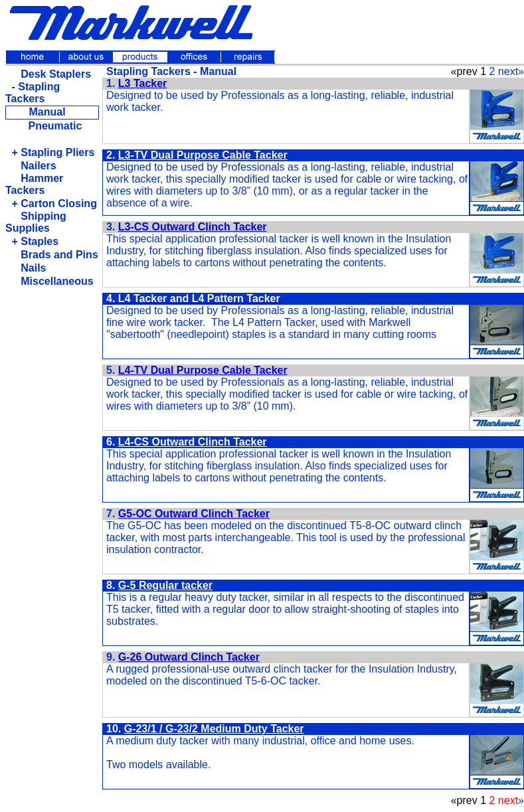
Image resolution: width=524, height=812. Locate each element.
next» (511, 71)
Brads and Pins (54, 255)
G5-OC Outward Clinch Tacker (194, 514)
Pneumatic (55, 126)
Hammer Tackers (34, 184)
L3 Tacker (143, 83)
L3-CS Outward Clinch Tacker (193, 227)
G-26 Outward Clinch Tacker (189, 657)
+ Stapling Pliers (53, 152)
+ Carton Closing (54, 203)
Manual (47, 112)
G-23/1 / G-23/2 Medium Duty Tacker (214, 729)
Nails (29, 268)
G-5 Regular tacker (165, 585)
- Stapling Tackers (33, 93)
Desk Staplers (51, 74)
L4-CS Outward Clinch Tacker (193, 442)
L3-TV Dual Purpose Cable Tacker (203, 155)
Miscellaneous (52, 281)
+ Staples (35, 241)
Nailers (34, 166)
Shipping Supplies (36, 222)
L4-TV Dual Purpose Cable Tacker (203, 370)
